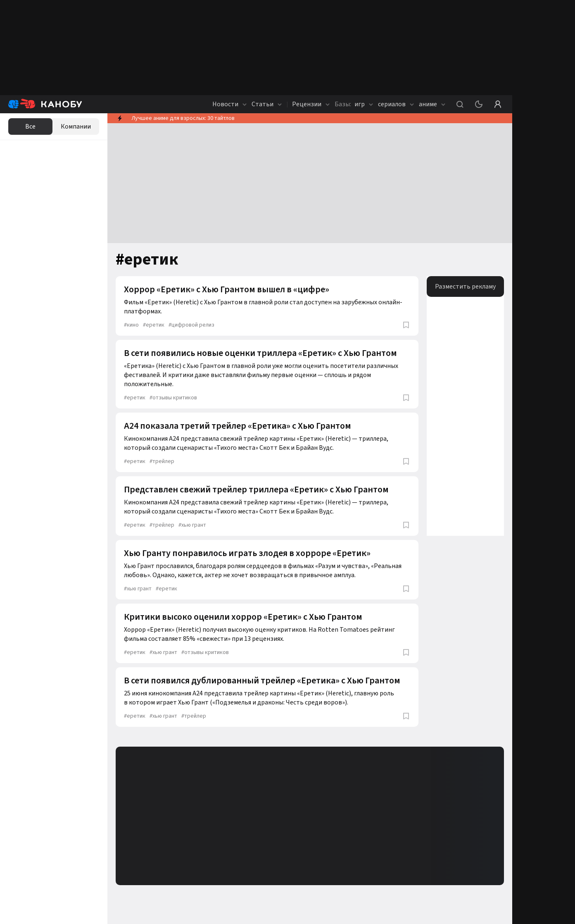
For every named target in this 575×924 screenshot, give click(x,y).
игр (354, 104)
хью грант (192, 525)
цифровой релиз (191, 325)
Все (30, 127)
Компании (76, 127)
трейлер (162, 461)
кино (131, 325)
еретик (154, 325)
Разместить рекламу (465, 287)
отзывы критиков (173, 398)
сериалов (396, 104)
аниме (432, 104)
